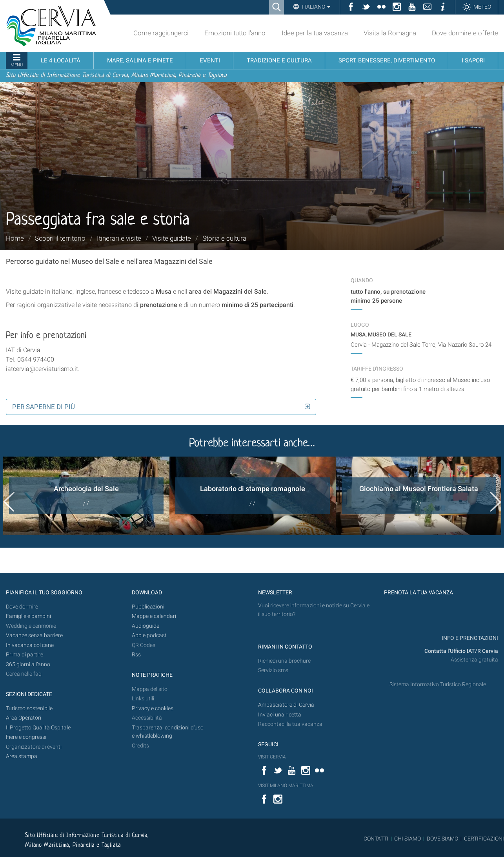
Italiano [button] (316, 7)
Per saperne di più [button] (44, 407)
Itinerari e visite (119, 238)
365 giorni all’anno (28, 664)
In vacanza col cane (30, 645)
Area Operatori (24, 718)
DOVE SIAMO (442, 839)
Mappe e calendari (154, 616)
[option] (86, 496)
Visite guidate (172, 238)
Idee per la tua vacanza (315, 33)
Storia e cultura (224, 238)
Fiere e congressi (26, 737)
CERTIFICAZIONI (484, 839)
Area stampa (22, 756)
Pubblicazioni (148, 607)
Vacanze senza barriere (34, 635)
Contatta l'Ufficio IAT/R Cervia (461, 651)
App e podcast (149, 635)
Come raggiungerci (161, 33)
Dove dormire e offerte (465, 33)
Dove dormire (22, 607)
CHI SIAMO (408, 839)
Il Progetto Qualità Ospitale (38, 728)
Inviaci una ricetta (280, 715)
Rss (136, 655)
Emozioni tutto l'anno (235, 33)
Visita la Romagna (390, 33)
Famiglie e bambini (28, 616)
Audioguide (146, 626)
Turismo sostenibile (29, 708)
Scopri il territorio (60, 238)
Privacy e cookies (153, 708)
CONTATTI (376, 839)
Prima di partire (25, 655)
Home (15, 238)
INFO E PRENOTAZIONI (469, 638)
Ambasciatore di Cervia (286, 705)
